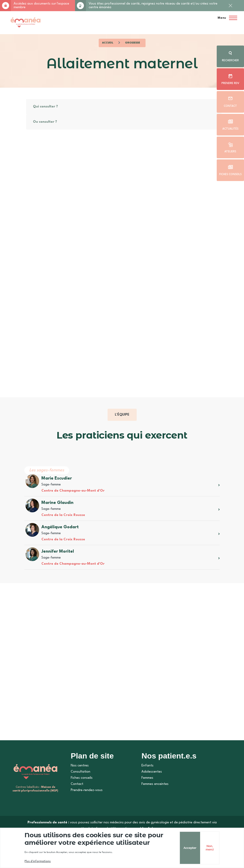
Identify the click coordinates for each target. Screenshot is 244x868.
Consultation (80, 772)
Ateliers (230, 152)
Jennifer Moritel (57, 551)
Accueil (108, 43)
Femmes (147, 778)
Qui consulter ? (45, 107)
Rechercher (230, 61)
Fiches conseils (230, 174)
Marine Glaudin (57, 503)
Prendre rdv (230, 83)
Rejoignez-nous (80, 6)
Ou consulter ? (45, 122)
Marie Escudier (56, 478)
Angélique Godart (60, 527)
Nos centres (80, 766)
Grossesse (133, 43)
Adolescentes (152, 772)
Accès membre (5, 6)
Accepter (187, 848)
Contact (230, 106)
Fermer (230, 9)
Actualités (230, 129)
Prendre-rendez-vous (87, 790)
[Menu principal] (226, 18)
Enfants (147, 766)
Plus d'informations (37, 861)
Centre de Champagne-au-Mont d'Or (73, 491)
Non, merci (206, 848)
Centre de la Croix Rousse (63, 515)
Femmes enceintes (155, 784)
